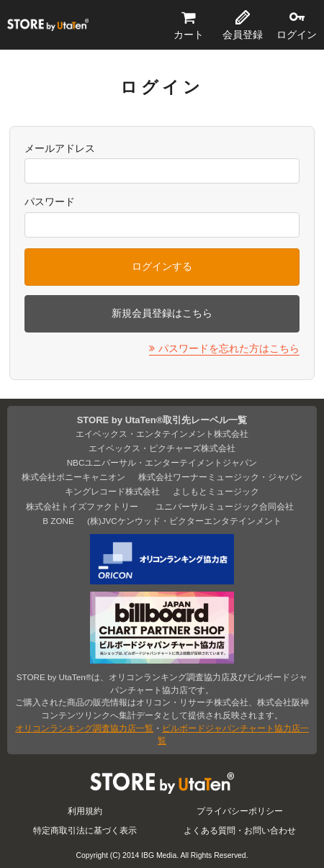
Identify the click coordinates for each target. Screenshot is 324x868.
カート (189, 35)
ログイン (297, 35)
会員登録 (243, 35)
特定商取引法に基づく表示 (85, 830)
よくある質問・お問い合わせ (240, 830)
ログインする (162, 266)
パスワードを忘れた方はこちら (229, 348)
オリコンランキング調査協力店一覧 (84, 728)
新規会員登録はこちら (162, 313)
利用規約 (85, 811)
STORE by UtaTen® (48, 25)
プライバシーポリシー (240, 811)
